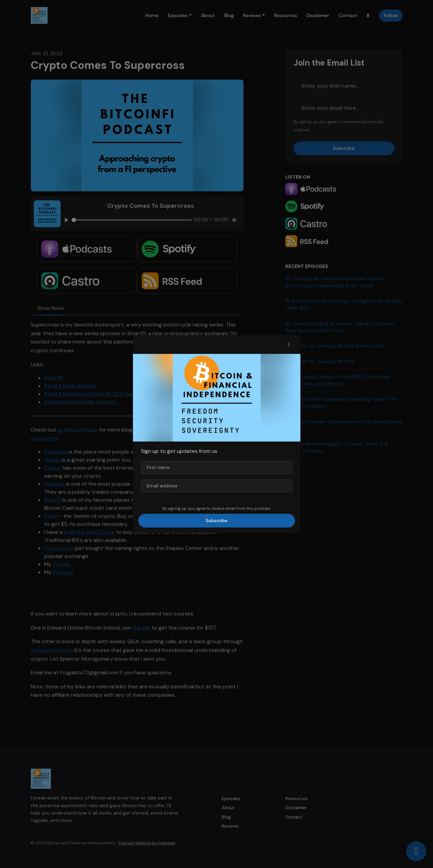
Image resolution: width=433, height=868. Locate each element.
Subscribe (216, 520)
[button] (289, 345)
